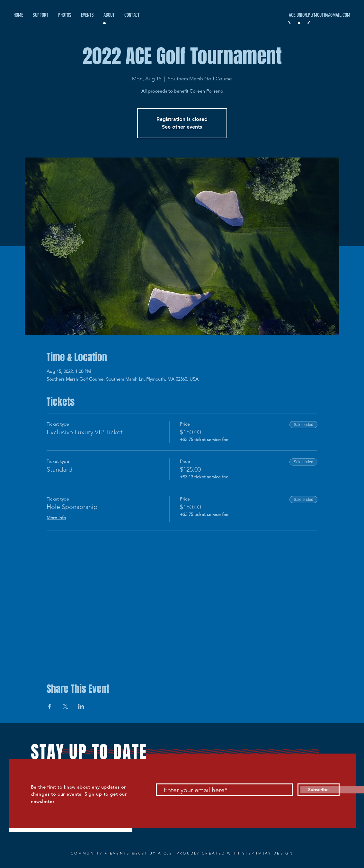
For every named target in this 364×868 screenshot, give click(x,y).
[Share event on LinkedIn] (81, 706)
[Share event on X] (65, 706)
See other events (182, 127)
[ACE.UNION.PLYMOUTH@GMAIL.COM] (289, 15)
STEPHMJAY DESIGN (268, 853)
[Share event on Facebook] (50, 706)
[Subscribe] (319, 790)
